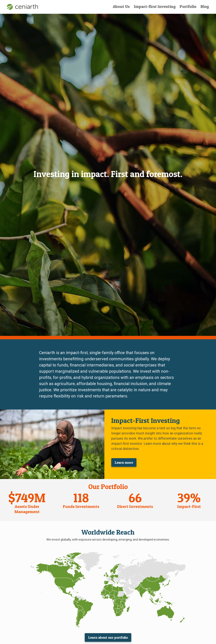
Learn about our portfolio (108, 637)
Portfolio (188, 6)
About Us (121, 6)
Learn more (124, 462)
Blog (205, 6)
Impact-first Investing (155, 6)
